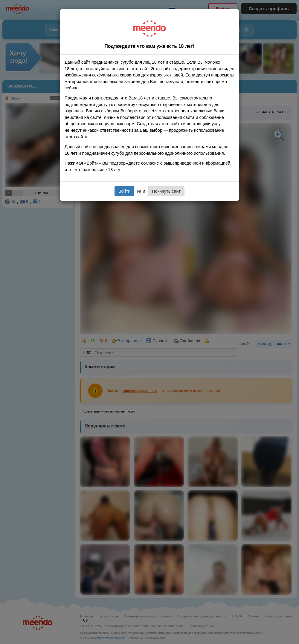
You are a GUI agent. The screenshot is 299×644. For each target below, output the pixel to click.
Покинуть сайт (166, 191)
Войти (124, 191)
